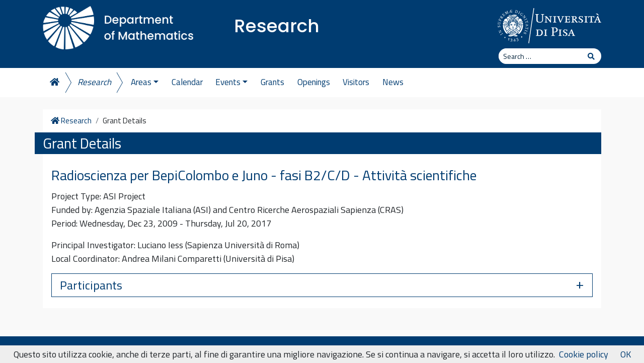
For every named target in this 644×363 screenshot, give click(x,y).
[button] (322, 285)
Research (277, 26)
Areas (145, 82)
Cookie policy (584, 354)
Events (231, 82)
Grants (272, 82)
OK (626, 354)
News (393, 82)
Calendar (187, 82)
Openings (314, 82)
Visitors (356, 82)
